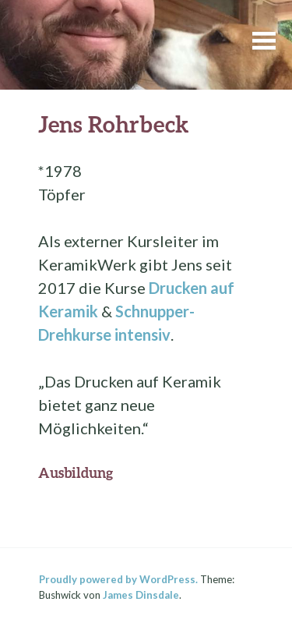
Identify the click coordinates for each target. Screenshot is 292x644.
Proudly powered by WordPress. (118, 579)
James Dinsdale (141, 595)
